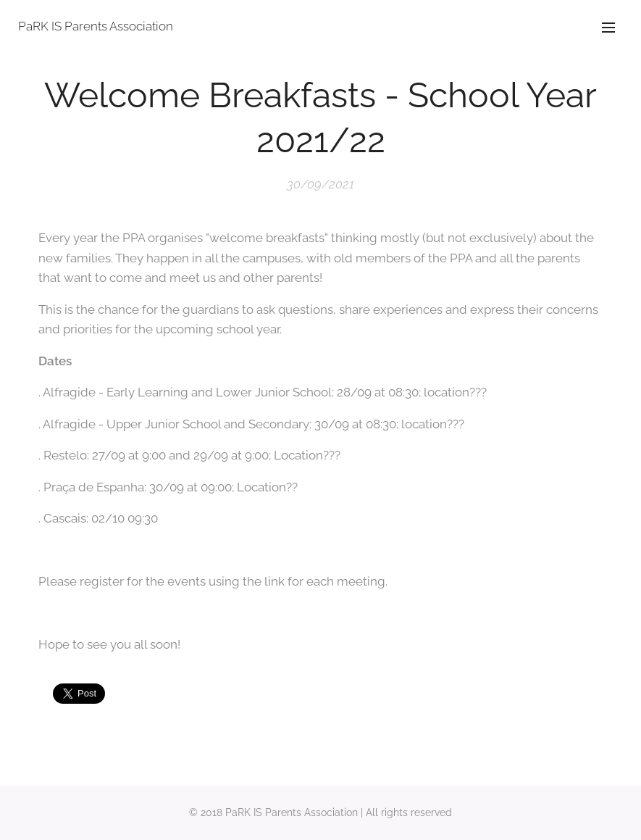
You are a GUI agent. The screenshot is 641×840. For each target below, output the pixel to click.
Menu (608, 28)
